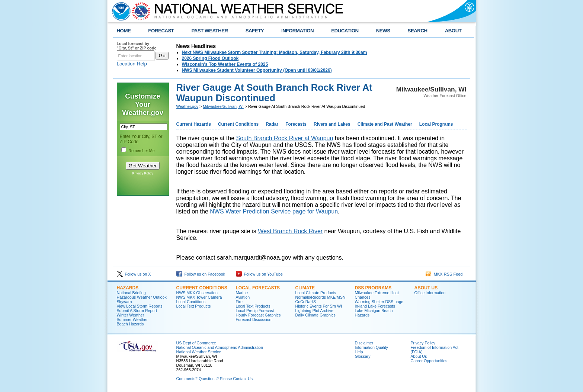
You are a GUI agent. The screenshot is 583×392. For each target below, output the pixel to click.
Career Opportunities (429, 361)
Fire (239, 302)
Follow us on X (134, 274)
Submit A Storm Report (137, 311)
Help (359, 352)
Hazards (128, 288)
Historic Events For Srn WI (319, 306)
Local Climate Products (316, 293)
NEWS (383, 31)
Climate (305, 288)
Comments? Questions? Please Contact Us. (215, 379)
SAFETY (255, 31)
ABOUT (453, 31)
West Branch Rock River (290, 231)
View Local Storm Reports (140, 306)
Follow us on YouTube (259, 274)
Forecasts (296, 124)
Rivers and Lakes (332, 124)
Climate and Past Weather (385, 124)
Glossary (363, 356)
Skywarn (124, 302)
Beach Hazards (130, 324)
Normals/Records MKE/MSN (321, 297)
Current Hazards (194, 124)
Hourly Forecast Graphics (258, 315)
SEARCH (418, 31)
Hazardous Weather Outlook (142, 297)
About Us (426, 288)
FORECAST (161, 31)
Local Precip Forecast (255, 311)
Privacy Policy (142, 173)
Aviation (243, 297)
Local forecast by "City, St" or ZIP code (137, 46)
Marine (242, 293)
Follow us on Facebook (201, 274)
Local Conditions (191, 302)
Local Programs (436, 124)
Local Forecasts (258, 288)
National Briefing (131, 293)
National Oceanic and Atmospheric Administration (220, 347)
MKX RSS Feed (444, 274)
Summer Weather (132, 319)
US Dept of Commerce (196, 343)
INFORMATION (297, 31)
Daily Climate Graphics (315, 315)
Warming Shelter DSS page (379, 302)
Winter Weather (131, 315)
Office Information (430, 293)
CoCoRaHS (306, 302)
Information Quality (371, 347)
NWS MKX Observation (197, 293)
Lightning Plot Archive (314, 311)
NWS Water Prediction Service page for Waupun (274, 211)
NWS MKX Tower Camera (199, 297)
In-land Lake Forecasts (375, 306)
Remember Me (141, 151)
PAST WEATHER (209, 31)
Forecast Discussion (254, 319)
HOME (124, 31)
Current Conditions (238, 124)
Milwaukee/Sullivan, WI (223, 106)
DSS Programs (373, 288)
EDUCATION (345, 31)
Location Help (132, 64)
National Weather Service (199, 352)
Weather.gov (188, 106)
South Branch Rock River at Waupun (284, 138)
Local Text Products (194, 306)
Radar (272, 124)
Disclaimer (364, 343)
